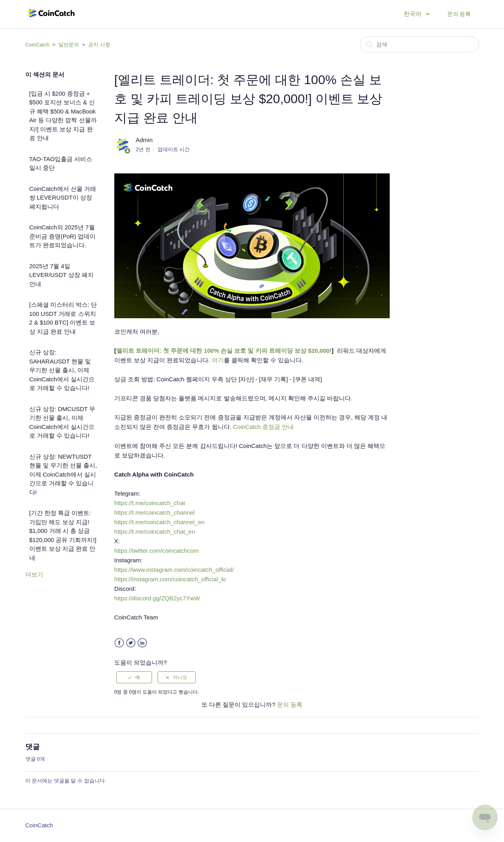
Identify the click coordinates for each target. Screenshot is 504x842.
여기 (218, 360)
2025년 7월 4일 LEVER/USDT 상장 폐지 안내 (62, 275)
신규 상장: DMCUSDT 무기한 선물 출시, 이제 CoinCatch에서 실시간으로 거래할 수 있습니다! (62, 422)
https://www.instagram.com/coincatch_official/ (174, 570)
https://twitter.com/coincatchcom (157, 551)
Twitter (131, 643)
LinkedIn (142, 643)
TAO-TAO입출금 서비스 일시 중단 (61, 163)
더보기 (34, 574)
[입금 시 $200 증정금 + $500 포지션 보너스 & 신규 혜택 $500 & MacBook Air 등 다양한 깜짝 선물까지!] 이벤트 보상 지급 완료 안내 (63, 116)
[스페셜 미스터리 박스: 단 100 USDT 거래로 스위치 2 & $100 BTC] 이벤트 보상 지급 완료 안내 (63, 318)
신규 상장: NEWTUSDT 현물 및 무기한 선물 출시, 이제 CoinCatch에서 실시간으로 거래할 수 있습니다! (63, 474)
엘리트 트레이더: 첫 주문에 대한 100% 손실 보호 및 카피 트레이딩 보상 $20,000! (224, 351)
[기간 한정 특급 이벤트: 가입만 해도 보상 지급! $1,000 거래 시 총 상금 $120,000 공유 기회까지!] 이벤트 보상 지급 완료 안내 (63, 535)
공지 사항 (99, 45)
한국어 (413, 14)
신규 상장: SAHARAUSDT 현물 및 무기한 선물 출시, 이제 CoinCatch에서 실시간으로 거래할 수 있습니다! (62, 370)
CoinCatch (38, 45)
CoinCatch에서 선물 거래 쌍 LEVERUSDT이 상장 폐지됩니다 (63, 198)
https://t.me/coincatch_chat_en (155, 532)
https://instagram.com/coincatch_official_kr (170, 579)
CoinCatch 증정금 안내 (263, 427)
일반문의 (69, 45)
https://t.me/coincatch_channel (155, 512)
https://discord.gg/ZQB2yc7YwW (157, 598)
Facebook (119, 643)
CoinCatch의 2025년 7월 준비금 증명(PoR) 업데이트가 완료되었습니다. (63, 236)
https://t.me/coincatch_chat (150, 503)
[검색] (419, 44)
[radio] (134, 677)
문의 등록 (459, 14)
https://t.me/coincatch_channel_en (160, 522)
